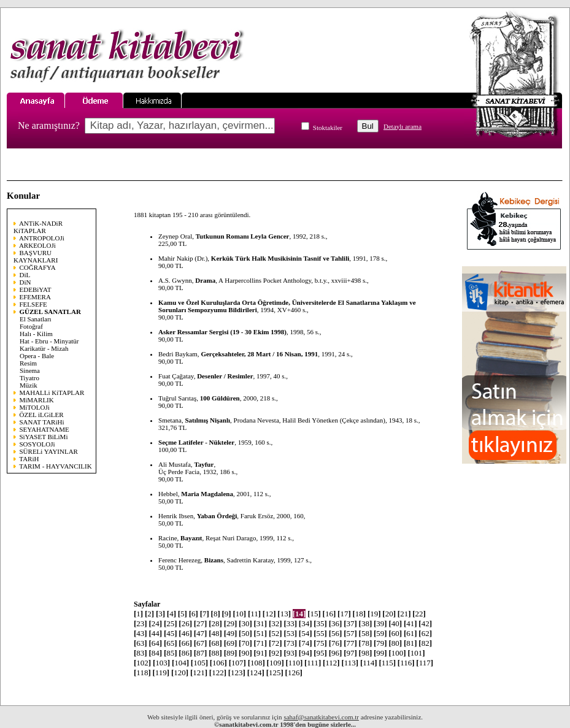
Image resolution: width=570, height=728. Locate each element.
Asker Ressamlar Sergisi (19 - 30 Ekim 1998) (222, 332)
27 (201, 623)
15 (314, 614)
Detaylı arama (402, 126)
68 (215, 643)
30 (245, 623)
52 (275, 633)
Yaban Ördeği (217, 516)
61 (410, 633)
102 (142, 663)
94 (306, 653)
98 (366, 653)
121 (199, 672)
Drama (205, 280)
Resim (28, 363)
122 (218, 672)
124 (256, 672)
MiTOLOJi (35, 407)
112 (331, 663)
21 (404, 614)
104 (180, 663)
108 (256, 663)
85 (171, 653)
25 (171, 623)
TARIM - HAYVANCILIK (55, 466)
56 (336, 633)
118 (142, 672)
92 (275, 653)
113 (350, 663)
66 (185, 643)
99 (380, 653)
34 (306, 623)
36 (336, 623)
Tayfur (204, 464)
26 (185, 623)
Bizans (214, 560)
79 (380, 643)
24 (155, 623)
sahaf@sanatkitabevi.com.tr (321, 717)
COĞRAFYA (38, 267)
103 (161, 663)
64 (155, 643)
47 (201, 633)
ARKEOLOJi (37, 245)
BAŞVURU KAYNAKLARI (36, 256)
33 (290, 623)
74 (306, 643)
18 (359, 614)
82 (425, 643)
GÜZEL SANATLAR (50, 312)
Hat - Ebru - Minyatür (49, 341)
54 (306, 633)
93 (290, 653)
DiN (25, 282)
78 (366, 643)
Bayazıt (191, 538)
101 (416, 653)
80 (395, 643)
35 (320, 623)
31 (261, 623)
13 (284, 614)
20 (389, 614)
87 (201, 653)
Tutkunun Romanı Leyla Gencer (243, 236)
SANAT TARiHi (42, 422)
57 (350, 633)
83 (141, 653)
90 (245, 653)
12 (269, 614)
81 (410, 643)
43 (141, 633)
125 (275, 672)
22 (419, 614)
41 (410, 623)
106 (218, 663)
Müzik (29, 385)
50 (245, 633)
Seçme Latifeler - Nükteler (196, 442)
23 (141, 623)
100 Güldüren (220, 398)
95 (320, 653)
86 (185, 653)
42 (425, 623)
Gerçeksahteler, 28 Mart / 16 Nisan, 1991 (259, 354)
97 (350, 653)
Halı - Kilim (36, 334)
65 (171, 643)
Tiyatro (29, 378)
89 (231, 653)
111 (313, 663)
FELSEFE (33, 304)
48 (215, 633)
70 (245, 643)
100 (397, 653)
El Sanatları (36, 319)
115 (387, 663)
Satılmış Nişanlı (207, 420)
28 (215, 623)
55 (320, 633)
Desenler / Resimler (225, 376)
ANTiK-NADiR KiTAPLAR (38, 227)
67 (201, 643)
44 (155, 633)
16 (329, 614)
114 (369, 663)
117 (425, 663)
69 (231, 643)
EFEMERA (35, 297)
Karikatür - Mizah (44, 348)
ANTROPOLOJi (42, 238)
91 (261, 653)
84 (155, 653)
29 (231, 623)
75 (320, 643)
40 (395, 623)
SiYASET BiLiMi (44, 437)
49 (231, 633)
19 (374, 614)
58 (366, 633)
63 (141, 643)
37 (350, 623)
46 (185, 633)
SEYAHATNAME (44, 429)
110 (295, 663)
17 (344, 614)
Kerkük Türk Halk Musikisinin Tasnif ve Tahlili (280, 258)
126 (294, 672)
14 (299, 614)
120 (180, 672)
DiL (25, 275)
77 (350, 643)
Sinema (30, 370)
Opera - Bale (37, 356)
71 (261, 643)
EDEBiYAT (36, 289)
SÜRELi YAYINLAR (49, 451)
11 (254, 614)
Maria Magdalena (207, 494)
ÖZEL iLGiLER (42, 415)
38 (366, 623)
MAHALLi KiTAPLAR (52, 393)
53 (290, 633)
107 (237, 663)
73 (290, 643)
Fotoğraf (31, 326)
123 (237, 672)
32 (275, 623)
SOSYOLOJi (37, 444)
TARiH (29, 459)
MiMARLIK (37, 400)
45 (171, 633)
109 (275, 663)
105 (199, 663)
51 (261, 633)
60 (395, 633)
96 (336, 653)
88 (215, 653)
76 (336, 643)
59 (380, 633)
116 (406, 663)
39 (380, 623)
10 (239, 614)
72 (275, 643)
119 (161, 672)
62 (425, 633)
